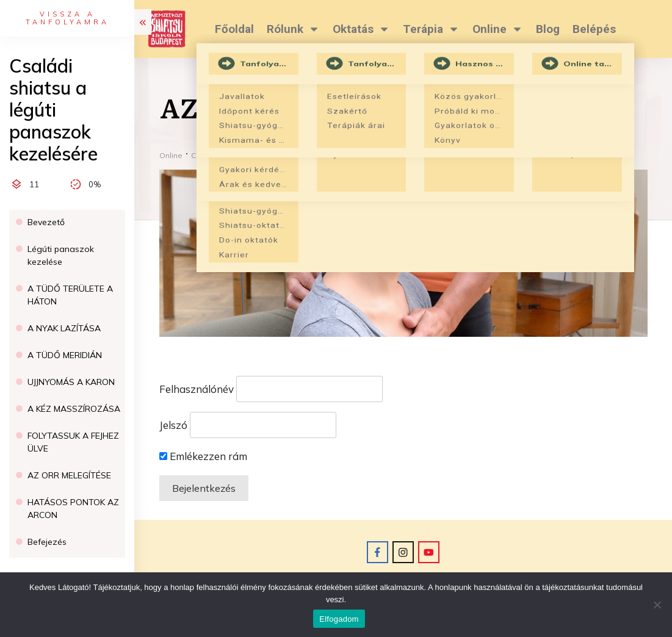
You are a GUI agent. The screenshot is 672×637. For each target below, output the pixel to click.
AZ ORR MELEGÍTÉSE (69, 475)
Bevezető (46, 222)
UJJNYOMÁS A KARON (71, 382)
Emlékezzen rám (203, 456)
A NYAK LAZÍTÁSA (64, 328)
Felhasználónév (197, 389)
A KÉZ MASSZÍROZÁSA (74, 409)
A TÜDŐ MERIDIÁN (65, 355)
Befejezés (47, 542)
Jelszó (173, 425)
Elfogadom (339, 619)
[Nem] (657, 605)
